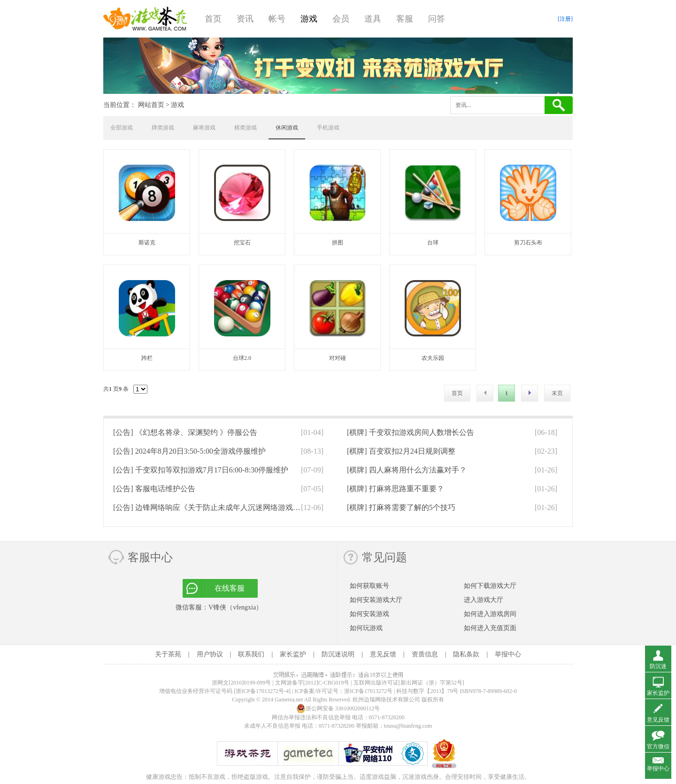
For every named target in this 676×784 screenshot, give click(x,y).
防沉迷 (658, 666)
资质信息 (425, 654)
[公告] (185, 432)
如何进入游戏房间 (490, 614)
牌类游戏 (163, 128)
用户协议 (210, 654)
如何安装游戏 (369, 614)
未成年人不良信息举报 (273, 726)
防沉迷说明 (338, 654)
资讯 (245, 19)
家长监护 (293, 654)
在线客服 (230, 588)
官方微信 (658, 746)
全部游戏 (122, 128)
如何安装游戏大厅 (376, 600)
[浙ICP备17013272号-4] (262, 691)
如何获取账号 (369, 586)
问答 (437, 19)
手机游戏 (328, 128)
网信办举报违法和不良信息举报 (311, 717)
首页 (213, 19)
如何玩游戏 (366, 628)
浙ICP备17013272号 (368, 691)
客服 (405, 19)
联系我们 (251, 654)
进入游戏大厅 (484, 600)
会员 (341, 19)
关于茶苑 (168, 654)
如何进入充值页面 (490, 628)
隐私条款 (466, 654)
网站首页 (151, 105)
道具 (373, 19)
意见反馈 (383, 654)
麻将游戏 (204, 128)
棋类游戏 (246, 128)
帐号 (277, 19)
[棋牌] (411, 432)
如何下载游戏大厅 (490, 586)
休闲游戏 (287, 128)
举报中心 (508, 654)
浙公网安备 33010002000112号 (338, 708)
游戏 (309, 19)
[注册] (565, 19)
